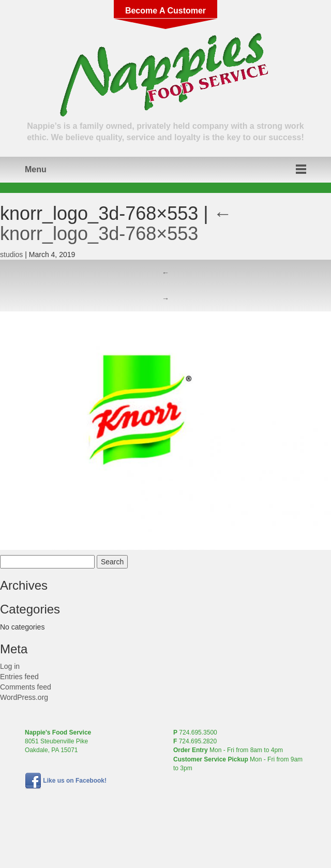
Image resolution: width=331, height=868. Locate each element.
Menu (36, 169)
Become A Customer (165, 11)
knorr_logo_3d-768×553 (116, 224)
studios (11, 255)
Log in (10, 666)
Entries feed (19, 677)
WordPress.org (24, 697)
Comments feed (26, 687)
